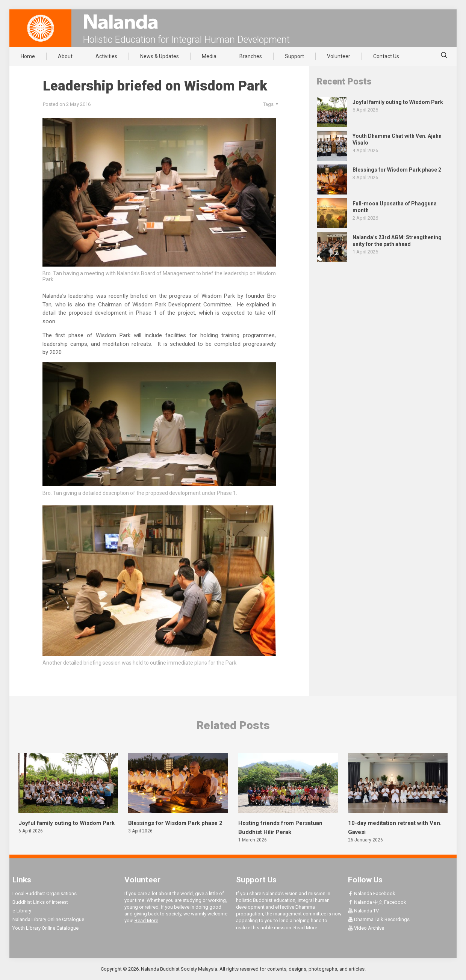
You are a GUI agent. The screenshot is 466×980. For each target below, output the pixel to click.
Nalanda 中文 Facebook (377, 902)
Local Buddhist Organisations (45, 893)
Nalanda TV (363, 911)
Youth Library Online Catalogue (45, 928)
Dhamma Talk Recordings (379, 919)
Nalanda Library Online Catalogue (48, 919)
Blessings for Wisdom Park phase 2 (175, 823)
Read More (146, 920)
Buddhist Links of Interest (40, 902)
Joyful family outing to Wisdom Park (67, 823)
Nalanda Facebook (372, 893)
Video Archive (366, 928)
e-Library (22, 911)
